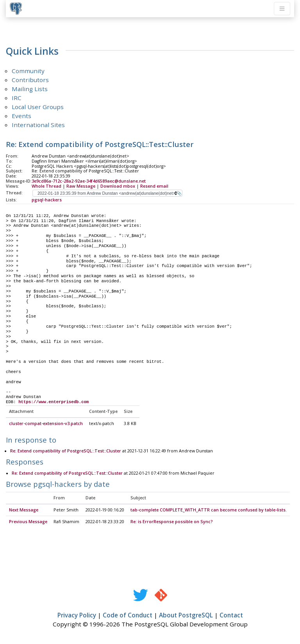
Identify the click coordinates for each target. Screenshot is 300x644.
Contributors (30, 80)
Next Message (24, 510)
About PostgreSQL (186, 615)
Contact (231, 615)
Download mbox (118, 186)
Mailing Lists (30, 89)
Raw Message (81, 186)
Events (21, 116)
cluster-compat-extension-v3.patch (46, 424)
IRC (17, 98)
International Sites (38, 125)
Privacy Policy (77, 615)
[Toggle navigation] (282, 9)
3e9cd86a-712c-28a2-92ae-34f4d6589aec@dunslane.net (89, 181)
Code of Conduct (128, 615)
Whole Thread (46, 186)
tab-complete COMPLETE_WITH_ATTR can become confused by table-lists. (209, 510)
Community (28, 71)
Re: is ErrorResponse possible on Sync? (172, 522)
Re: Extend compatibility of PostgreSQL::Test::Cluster (66, 451)
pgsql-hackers (47, 200)
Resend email (154, 186)
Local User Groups (38, 107)
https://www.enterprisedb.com (54, 402)
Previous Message (28, 522)
